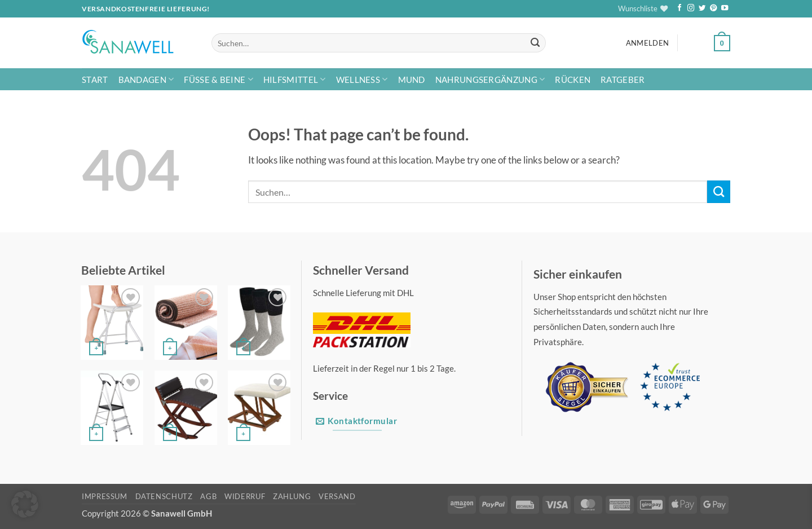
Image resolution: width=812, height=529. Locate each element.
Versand (337, 496)
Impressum (105, 496)
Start (95, 80)
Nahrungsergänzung (490, 79)
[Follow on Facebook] (679, 8)
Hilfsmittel (295, 79)
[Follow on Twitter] (702, 8)
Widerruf (245, 496)
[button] (647, 43)
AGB (208, 496)
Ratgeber (623, 80)
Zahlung (292, 496)
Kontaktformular (356, 421)
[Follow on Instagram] (691, 8)
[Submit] (535, 43)
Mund (412, 80)
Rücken (573, 80)
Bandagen (146, 79)
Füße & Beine (218, 79)
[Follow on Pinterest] (713, 8)
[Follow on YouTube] (725, 8)
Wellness (362, 79)
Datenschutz (164, 496)
